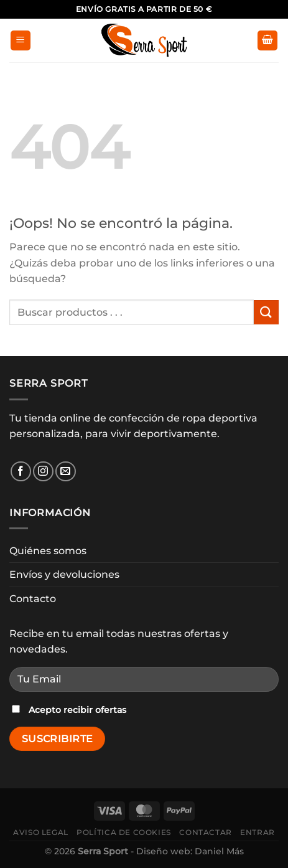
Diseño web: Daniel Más (190, 851)
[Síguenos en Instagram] (43, 472)
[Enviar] (266, 312)
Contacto (33, 599)
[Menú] (21, 41)
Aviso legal (41, 832)
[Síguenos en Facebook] (21, 472)
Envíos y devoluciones (64, 574)
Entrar (258, 832)
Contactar (206, 832)
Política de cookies (124, 832)
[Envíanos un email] (66, 472)
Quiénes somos (48, 551)
